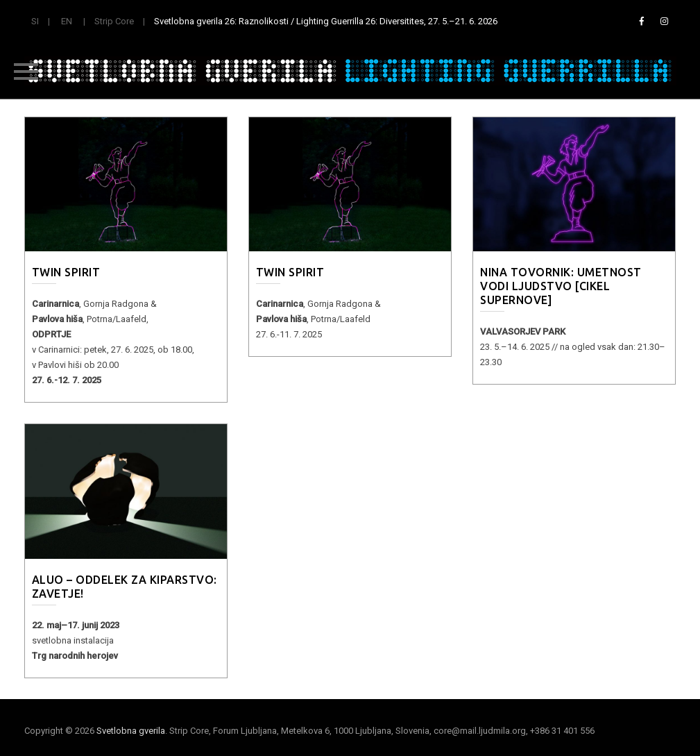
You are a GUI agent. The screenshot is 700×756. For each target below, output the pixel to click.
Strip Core (114, 21)
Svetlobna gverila (131, 731)
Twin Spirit (66, 272)
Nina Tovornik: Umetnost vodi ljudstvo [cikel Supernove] (561, 286)
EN (67, 21)
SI (35, 21)
